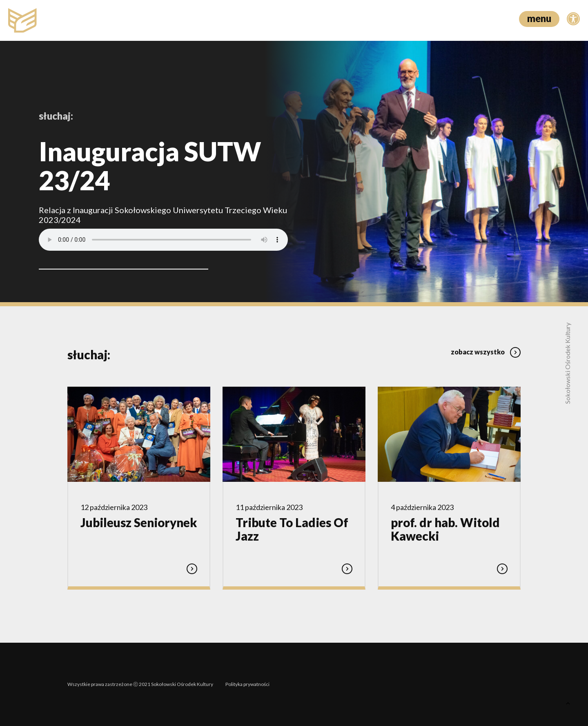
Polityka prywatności (247, 684)
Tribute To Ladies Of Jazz (292, 529)
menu (539, 18)
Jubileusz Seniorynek (139, 522)
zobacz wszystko (486, 352)
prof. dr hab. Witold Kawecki (445, 529)
